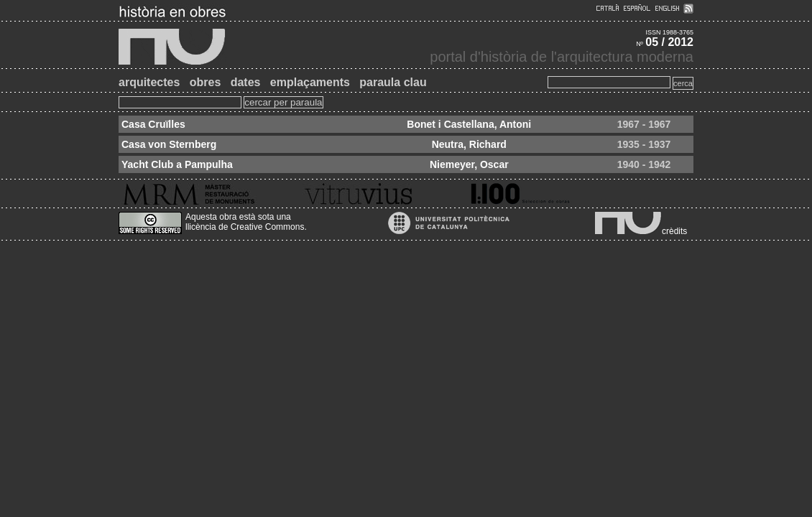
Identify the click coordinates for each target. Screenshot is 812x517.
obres (206, 82)
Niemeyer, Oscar (469, 164)
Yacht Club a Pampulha (177, 164)
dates (246, 82)
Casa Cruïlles (153, 124)
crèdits (674, 231)
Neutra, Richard (469, 144)
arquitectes (149, 82)
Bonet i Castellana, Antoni (469, 124)
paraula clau (393, 82)
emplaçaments (310, 82)
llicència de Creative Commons (245, 227)
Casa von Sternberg (169, 144)
